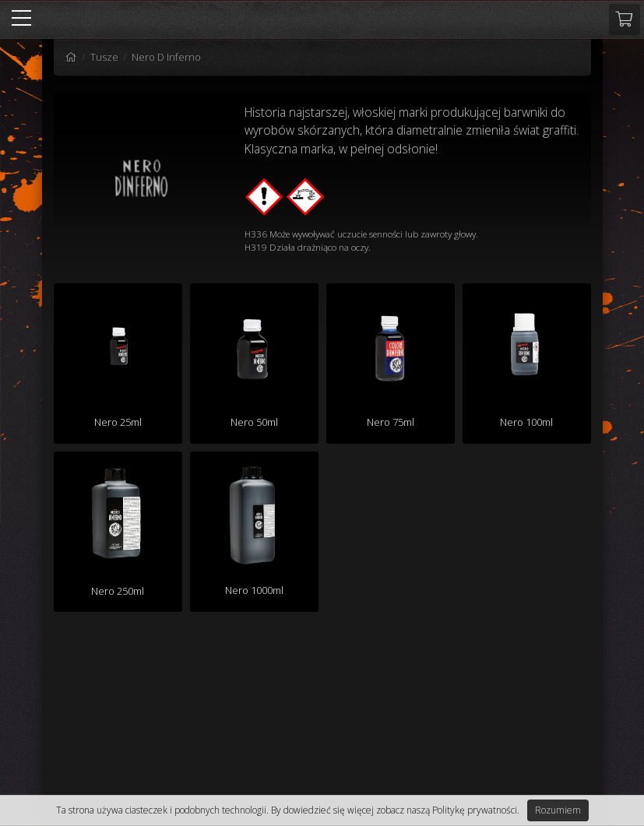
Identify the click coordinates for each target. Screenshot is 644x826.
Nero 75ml (391, 422)
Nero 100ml (526, 422)
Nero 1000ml (254, 590)
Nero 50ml (254, 422)
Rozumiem (558, 810)
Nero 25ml (118, 422)
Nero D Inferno (166, 57)
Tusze (104, 57)
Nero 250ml (118, 591)
